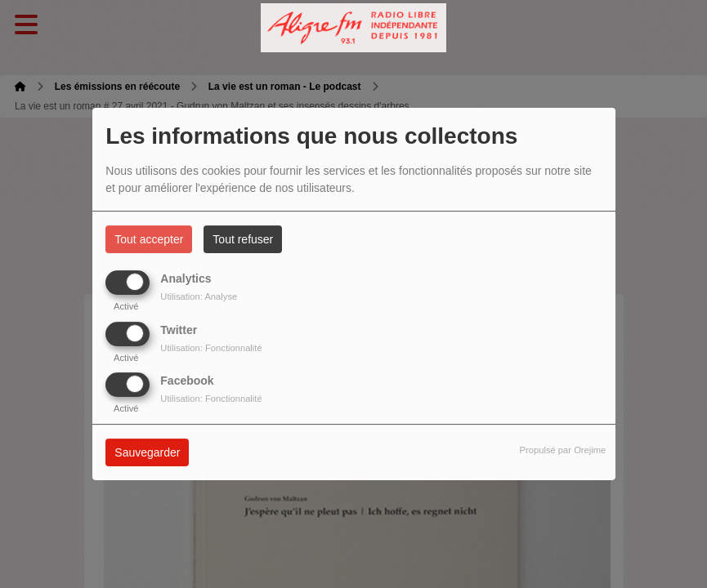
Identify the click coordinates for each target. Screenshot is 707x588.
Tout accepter (149, 239)
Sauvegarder (147, 452)
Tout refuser (243, 239)
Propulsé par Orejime (563, 450)
